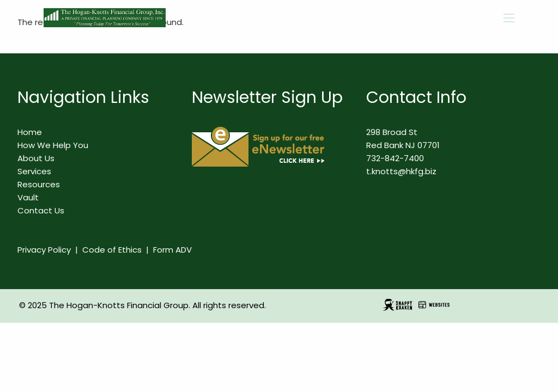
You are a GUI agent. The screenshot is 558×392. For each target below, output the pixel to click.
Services (34, 171)
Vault (28, 197)
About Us (36, 158)
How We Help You (53, 145)
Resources (39, 184)
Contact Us (41, 210)
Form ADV (172, 250)
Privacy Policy (44, 250)
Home (30, 132)
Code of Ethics (112, 250)
